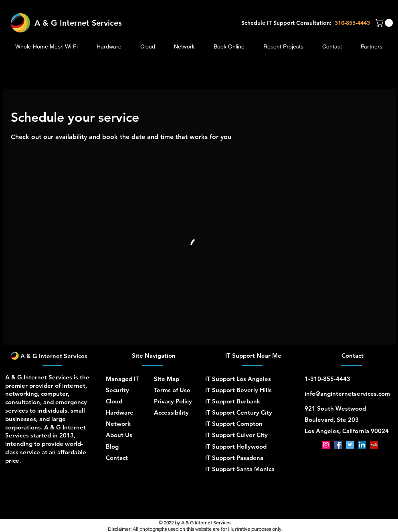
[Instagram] (326, 445)
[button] (385, 23)
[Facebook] (338, 445)
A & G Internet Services (78, 23)
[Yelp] (374, 445)
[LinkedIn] (362, 445)
